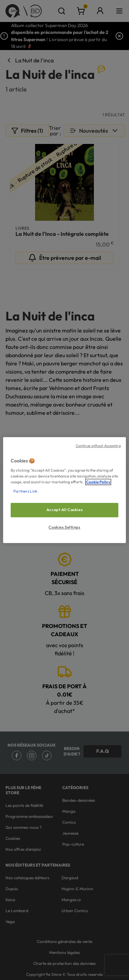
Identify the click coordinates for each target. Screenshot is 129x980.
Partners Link (25, 491)
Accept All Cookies (64, 510)
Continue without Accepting (98, 446)
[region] (64, 490)
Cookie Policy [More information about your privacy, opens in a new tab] (98, 482)
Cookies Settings (64, 527)
